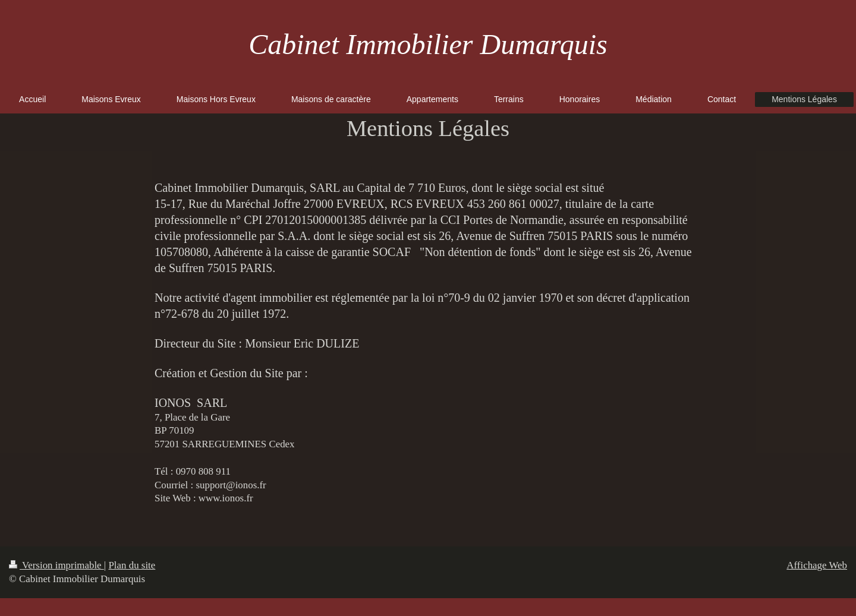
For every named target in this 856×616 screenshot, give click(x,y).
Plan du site (132, 565)
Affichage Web (817, 565)
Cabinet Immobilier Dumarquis (428, 44)
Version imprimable (56, 565)
